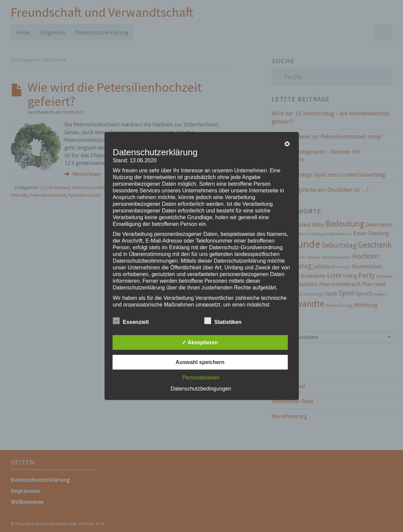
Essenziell (131, 321)
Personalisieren (201, 378)
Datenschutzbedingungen (201, 389)
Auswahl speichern (200, 362)
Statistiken (223, 321)
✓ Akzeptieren (200, 342)
